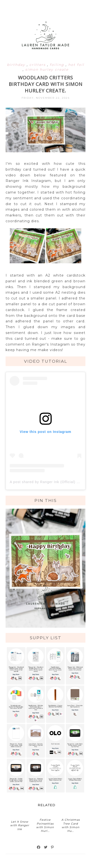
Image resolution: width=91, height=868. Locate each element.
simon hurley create (47, 69)
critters (38, 65)
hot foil (76, 65)
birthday (17, 65)
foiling (58, 65)
